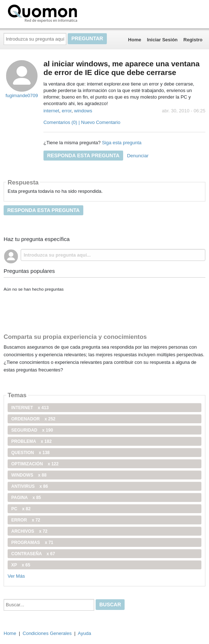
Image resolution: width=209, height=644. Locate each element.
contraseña (33, 554)
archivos (29, 531)
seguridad (32, 430)
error (67, 111)
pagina (26, 498)
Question (30, 453)
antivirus (30, 486)
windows (83, 111)
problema (32, 441)
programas (32, 543)
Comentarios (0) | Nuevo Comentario (82, 122)
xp (21, 565)
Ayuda (85, 633)
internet (51, 111)
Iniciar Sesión (162, 40)
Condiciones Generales (47, 633)
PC (21, 509)
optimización (35, 464)
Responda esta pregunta (83, 155)
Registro (193, 40)
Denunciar (138, 156)
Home (135, 40)
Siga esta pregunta (122, 143)
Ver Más (16, 576)
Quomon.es (66, 13)
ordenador (33, 419)
